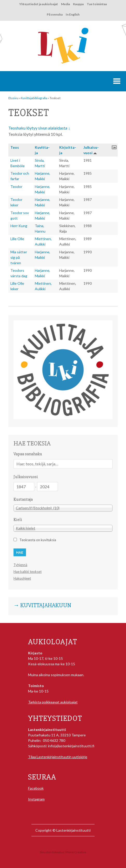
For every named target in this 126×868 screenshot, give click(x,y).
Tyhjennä (20, 565)
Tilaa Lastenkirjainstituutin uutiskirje (58, 757)
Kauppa (78, 4)
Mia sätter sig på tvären (19, 257)
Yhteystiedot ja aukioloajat (39, 4)
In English (73, 14)
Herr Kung (19, 226)
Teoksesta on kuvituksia (38, 540)
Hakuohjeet (22, 578)
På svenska (55, 14)
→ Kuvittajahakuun (42, 606)
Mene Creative (76, 852)
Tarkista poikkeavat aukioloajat (53, 702)
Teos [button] (15, 147)
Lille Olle (17, 239)
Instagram (36, 799)
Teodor (16, 187)
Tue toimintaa (97, 4)
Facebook (36, 788)
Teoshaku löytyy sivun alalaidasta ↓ (39, 128)
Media (65, 4)
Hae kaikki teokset (28, 572)
